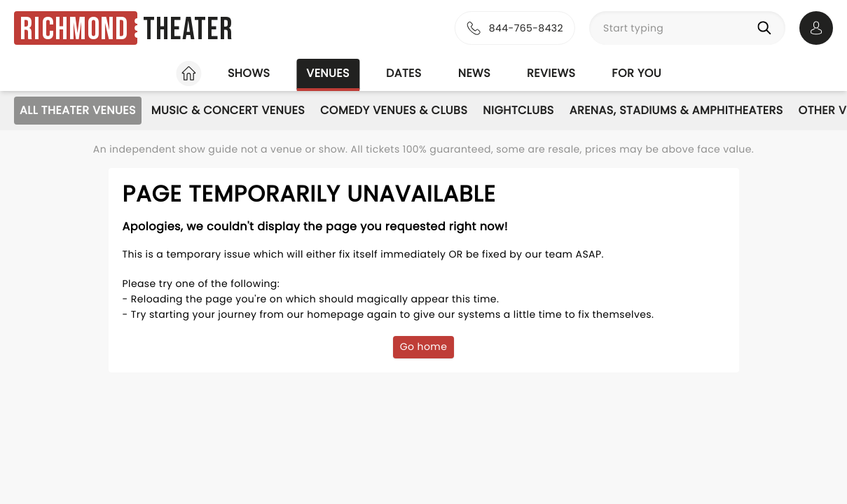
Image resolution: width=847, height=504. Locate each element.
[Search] (767, 28)
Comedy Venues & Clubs (394, 110)
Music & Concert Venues (228, 110)
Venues (328, 73)
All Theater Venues (78, 110)
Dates (404, 73)
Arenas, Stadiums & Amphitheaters (676, 110)
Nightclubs (518, 110)
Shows (249, 73)
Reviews (551, 73)
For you (636, 73)
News (474, 73)
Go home (424, 346)
